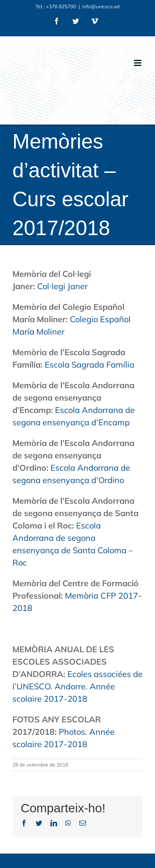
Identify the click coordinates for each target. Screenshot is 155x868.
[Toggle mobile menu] (138, 63)
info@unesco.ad (101, 6)
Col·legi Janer (62, 286)
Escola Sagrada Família (89, 364)
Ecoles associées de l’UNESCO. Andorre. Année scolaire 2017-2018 (77, 686)
